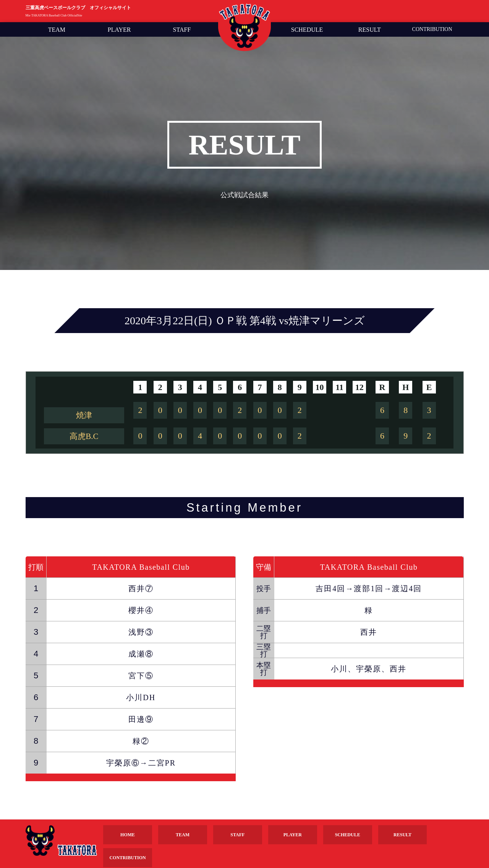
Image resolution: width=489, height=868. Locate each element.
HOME (128, 835)
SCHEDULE (307, 30)
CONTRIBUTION (432, 29)
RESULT (370, 30)
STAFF (182, 30)
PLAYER (119, 30)
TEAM (57, 30)
